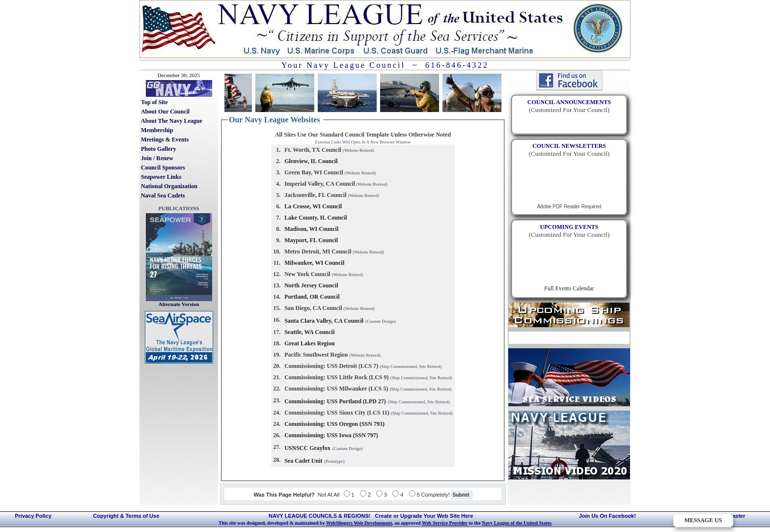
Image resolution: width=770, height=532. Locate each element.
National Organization (169, 186)
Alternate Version (179, 304)
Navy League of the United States (517, 523)
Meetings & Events (165, 140)
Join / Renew (157, 158)
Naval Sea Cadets (163, 196)
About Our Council (165, 112)
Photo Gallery (159, 149)
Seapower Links (161, 177)
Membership (157, 130)
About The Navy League (172, 121)
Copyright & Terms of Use (126, 516)
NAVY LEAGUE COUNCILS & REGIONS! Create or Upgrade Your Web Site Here (371, 516)
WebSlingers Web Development (359, 523)
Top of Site (154, 102)
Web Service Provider (445, 523)
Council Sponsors (163, 168)
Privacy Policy (33, 516)
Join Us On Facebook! (607, 516)
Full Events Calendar (569, 288)
